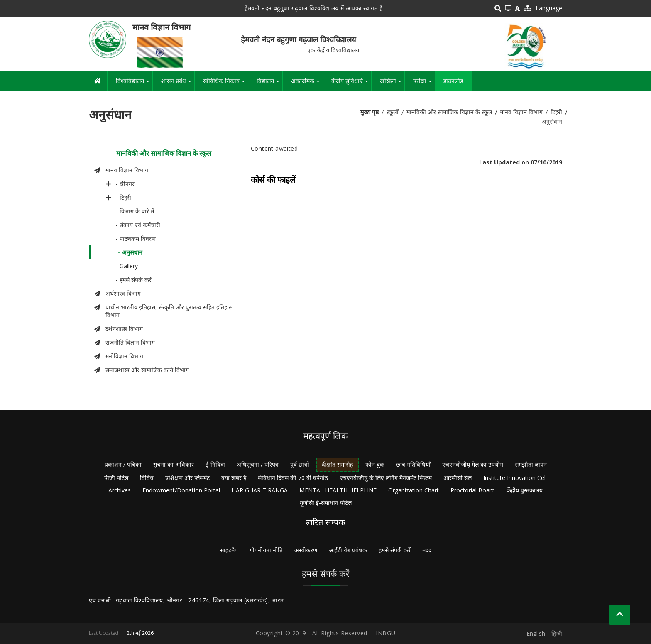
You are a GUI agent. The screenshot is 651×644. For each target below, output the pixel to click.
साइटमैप (229, 550)
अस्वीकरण (306, 550)
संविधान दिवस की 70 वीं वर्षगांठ (293, 478)
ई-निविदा (215, 464)
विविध (147, 478)
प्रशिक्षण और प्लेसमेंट (187, 478)
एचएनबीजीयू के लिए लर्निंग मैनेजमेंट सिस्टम (386, 478)
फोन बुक (375, 464)
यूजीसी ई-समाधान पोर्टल (326, 503)
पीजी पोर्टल (116, 478)
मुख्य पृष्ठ (370, 112)
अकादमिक (307, 84)
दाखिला (392, 84)
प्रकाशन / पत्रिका (123, 464)
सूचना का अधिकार (174, 464)
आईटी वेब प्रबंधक (348, 550)
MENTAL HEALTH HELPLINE (338, 490)
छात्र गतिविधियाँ (413, 464)
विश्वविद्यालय (134, 84)
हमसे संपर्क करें (395, 550)
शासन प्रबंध (178, 84)
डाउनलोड (453, 81)
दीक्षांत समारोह (337, 464)
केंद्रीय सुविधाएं (351, 84)
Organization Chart (414, 490)
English (536, 633)
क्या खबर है (234, 478)
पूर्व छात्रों (300, 464)
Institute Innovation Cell (515, 478)
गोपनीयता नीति (266, 550)
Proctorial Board (473, 490)
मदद (427, 550)
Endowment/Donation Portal (181, 490)
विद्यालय (269, 84)
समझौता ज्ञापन (531, 464)
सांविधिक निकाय (225, 84)
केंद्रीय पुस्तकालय (525, 490)
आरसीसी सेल (458, 478)
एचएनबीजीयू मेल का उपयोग (473, 464)
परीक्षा (424, 84)
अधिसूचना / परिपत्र (258, 464)
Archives (120, 490)
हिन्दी (557, 633)
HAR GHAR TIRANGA (260, 490)
